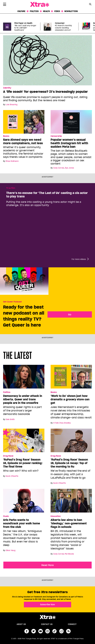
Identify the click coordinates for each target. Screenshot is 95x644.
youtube (41, 631)
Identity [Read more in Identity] (7, 88)
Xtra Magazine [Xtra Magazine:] (47, 617)
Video (57, 11)
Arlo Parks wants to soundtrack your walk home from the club (22, 523)
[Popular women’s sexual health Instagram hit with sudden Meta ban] (71, 122)
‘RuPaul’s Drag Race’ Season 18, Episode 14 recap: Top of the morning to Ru (69, 463)
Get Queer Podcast (12, 302)
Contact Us (47, 624)
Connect (72, 624)
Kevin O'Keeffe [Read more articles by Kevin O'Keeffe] (12, 476)
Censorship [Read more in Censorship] (56, 136)
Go (70, 314)
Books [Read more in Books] (6, 136)
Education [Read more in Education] (56, 516)
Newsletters (71, 11)
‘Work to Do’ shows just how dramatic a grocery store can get (70, 399)
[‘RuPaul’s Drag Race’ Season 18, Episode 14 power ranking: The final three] (24, 441)
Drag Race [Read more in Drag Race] (8, 456)
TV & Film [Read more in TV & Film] (11, 188)
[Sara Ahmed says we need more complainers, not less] (24, 122)
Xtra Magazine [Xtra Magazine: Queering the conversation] (40, 4)
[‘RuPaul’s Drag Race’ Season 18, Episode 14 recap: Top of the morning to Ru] (71, 441)
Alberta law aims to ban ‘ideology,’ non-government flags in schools (69, 523)
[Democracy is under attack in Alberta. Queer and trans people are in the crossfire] (24, 378)
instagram (47, 631)
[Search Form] (90, 4)
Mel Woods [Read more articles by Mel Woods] (69, 554)
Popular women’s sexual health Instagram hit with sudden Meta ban (69, 143)
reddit (61, 631)
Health (46, 11)
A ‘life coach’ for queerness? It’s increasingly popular (45, 92)
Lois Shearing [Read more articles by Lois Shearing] (12, 105)
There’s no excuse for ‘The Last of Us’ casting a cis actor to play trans (47, 195)
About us (21, 624)
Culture (21, 11)
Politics (34, 11)
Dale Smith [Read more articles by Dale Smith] (10, 419)
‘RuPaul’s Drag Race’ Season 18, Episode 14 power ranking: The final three (23, 463)
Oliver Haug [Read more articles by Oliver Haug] (11, 550)
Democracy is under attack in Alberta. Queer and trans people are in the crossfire (23, 399)
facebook (27, 631)
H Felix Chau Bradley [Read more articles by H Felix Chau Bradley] (62, 423)
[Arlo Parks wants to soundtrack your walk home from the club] (24, 502)
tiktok (54, 631)
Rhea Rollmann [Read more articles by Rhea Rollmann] (12, 161)
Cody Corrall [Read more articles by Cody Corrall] (58, 168)
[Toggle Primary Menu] (5, 5)
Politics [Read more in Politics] (7, 392)
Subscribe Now (47, 604)
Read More (48, 565)
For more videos (79, 259)
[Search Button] (90, 4)
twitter (34, 631)
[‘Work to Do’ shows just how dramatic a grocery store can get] (71, 378)
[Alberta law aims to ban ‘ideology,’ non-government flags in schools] (71, 502)
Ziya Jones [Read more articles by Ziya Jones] (69, 168)
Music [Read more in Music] (6, 516)
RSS (68, 631)
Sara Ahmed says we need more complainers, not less (23, 141)
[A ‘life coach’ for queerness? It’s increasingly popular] (47, 60)
